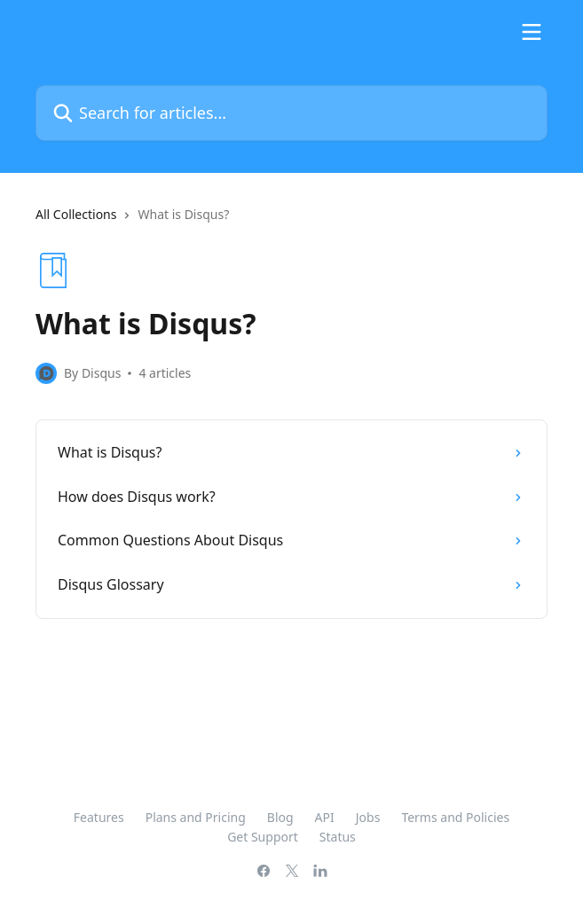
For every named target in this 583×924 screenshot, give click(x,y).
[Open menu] (532, 32)
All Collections (76, 214)
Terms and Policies (455, 817)
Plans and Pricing (196, 817)
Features (99, 817)
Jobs (368, 817)
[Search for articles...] (291, 113)
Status (338, 837)
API (325, 817)
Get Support (263, 837)
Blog (280, 817)
